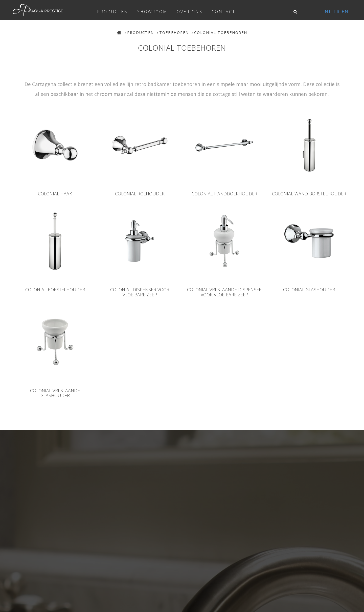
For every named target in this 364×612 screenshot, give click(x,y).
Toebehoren (174, 33)
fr (337, 12)
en (345, 12)
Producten (113, 12)
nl (328, 12)
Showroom (152, 12)
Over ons (190, 12)
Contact (223, 12)
